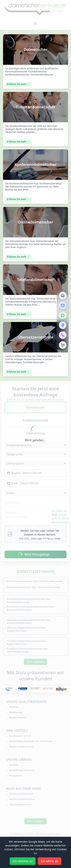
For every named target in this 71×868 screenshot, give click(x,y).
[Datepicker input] (35, 473)
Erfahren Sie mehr (18, 84)
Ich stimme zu (23, 861)
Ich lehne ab (50, 861)
